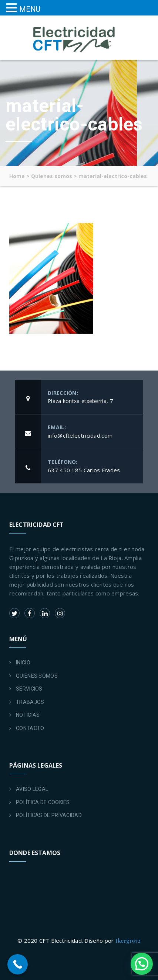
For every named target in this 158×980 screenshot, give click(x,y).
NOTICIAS (28, 715)
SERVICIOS (29, 689)
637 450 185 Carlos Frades (84, 470)
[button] (142, 964)
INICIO (23, 663)
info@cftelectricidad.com (80, 435)
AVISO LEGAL (32, 789)
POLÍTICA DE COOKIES (43, 802)
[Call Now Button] (18, 964)
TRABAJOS (30, 702)
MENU (30, 9)
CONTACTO (30, 728)
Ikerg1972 (128, 941)
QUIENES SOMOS (37, 676)
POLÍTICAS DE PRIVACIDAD (49, 815)
